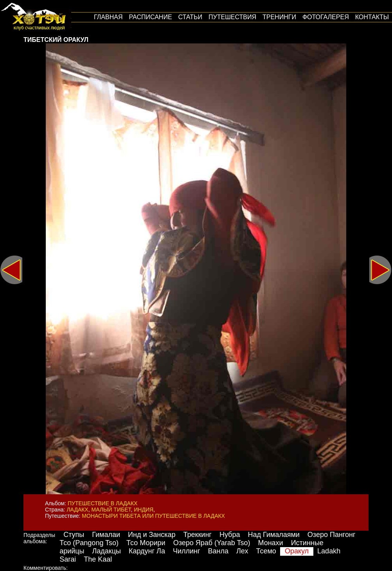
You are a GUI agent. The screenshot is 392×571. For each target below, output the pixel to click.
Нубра (230, 535)
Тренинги (279, 17)
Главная (108, 17)
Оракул (297, 551)
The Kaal (98, 559)
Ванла (218, 551)
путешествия (232, 17)
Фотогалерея (326, 17)
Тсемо (266, 551)
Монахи (270, 543)
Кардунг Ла (147, 551)
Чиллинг (187, 551)
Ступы (74, 535)
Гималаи (106, 535)
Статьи (190, 17)
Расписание (150, 17)
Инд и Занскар (152, 535)
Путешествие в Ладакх (102, 503)
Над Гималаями (273, 535)
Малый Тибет (111, 510)
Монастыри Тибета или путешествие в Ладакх (153, 516)
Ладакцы (107, 551)
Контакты (372, 17)
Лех (242, 551)
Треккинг (198, 535)
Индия (144, 510)
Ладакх (77, 510)
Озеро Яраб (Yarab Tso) (212, 543)
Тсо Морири (146, 543)
